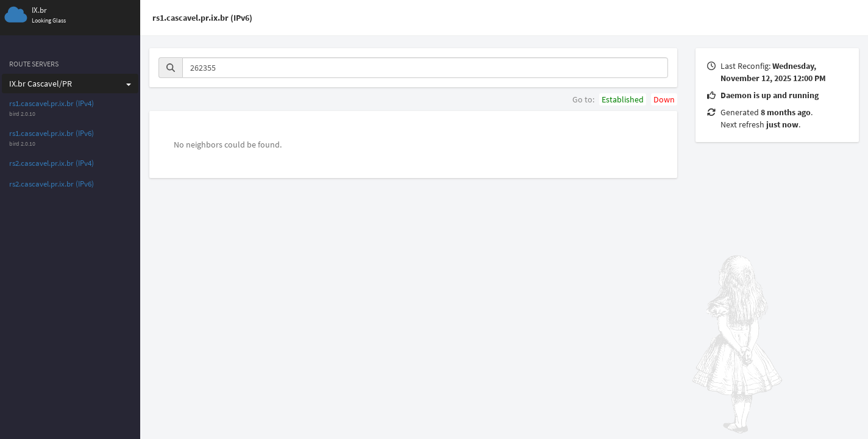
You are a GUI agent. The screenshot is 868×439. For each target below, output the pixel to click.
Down (664, 99)
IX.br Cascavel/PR (70, 84)
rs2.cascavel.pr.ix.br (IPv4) (52, 163)
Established (623, 99)
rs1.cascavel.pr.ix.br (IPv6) (52, 133)
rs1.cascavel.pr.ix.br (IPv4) (52, 103)
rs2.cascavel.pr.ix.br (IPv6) (52, 184)
